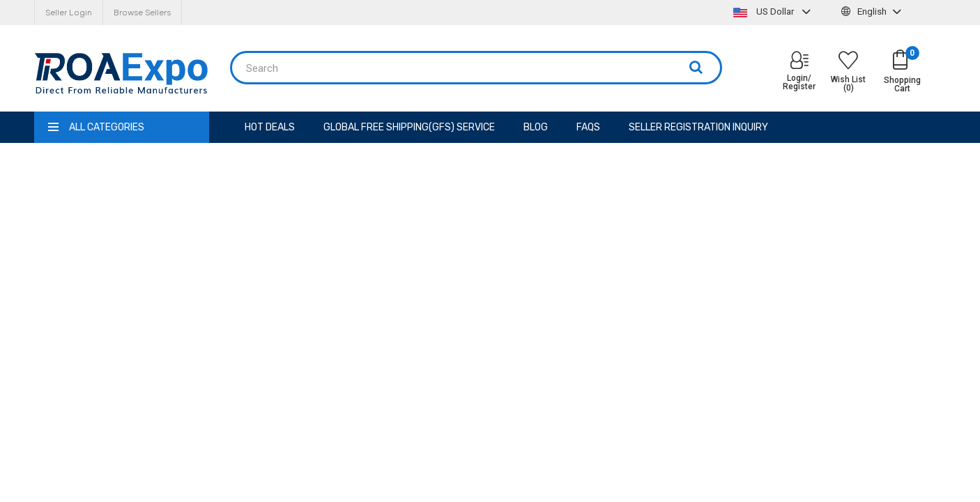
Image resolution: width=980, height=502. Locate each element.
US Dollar (774, 12)
